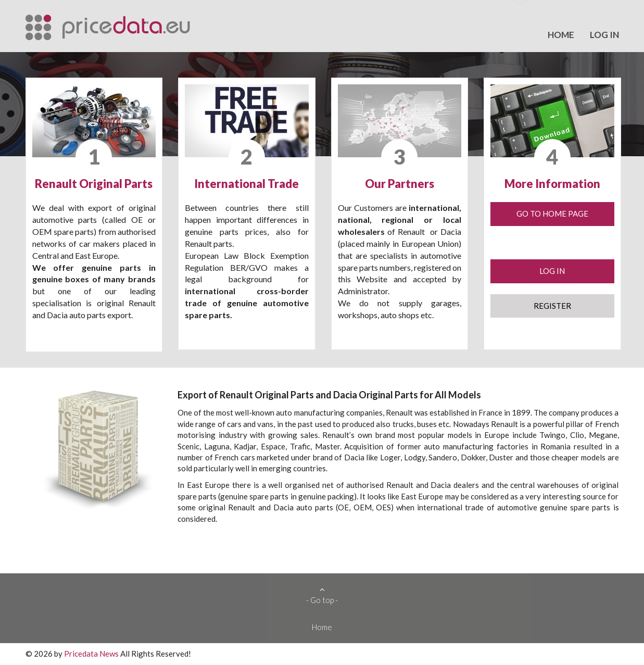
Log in (604, 35)
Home (561, 35)
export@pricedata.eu (576, 14)
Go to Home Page (552, 214)
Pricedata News (91, 654)
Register (552, 306)
